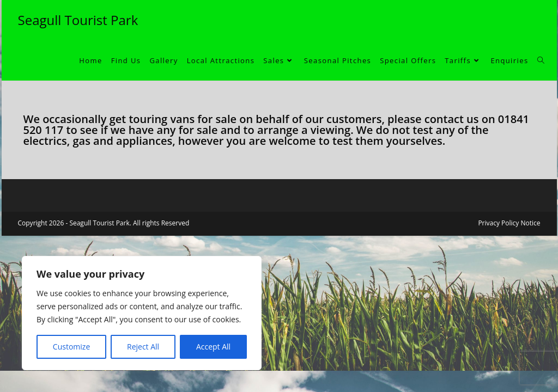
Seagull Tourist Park (78, 20)
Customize (71, 347)
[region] (142, 313)
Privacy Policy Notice (509, 223)
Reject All (143, 347)
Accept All (213, 347)
